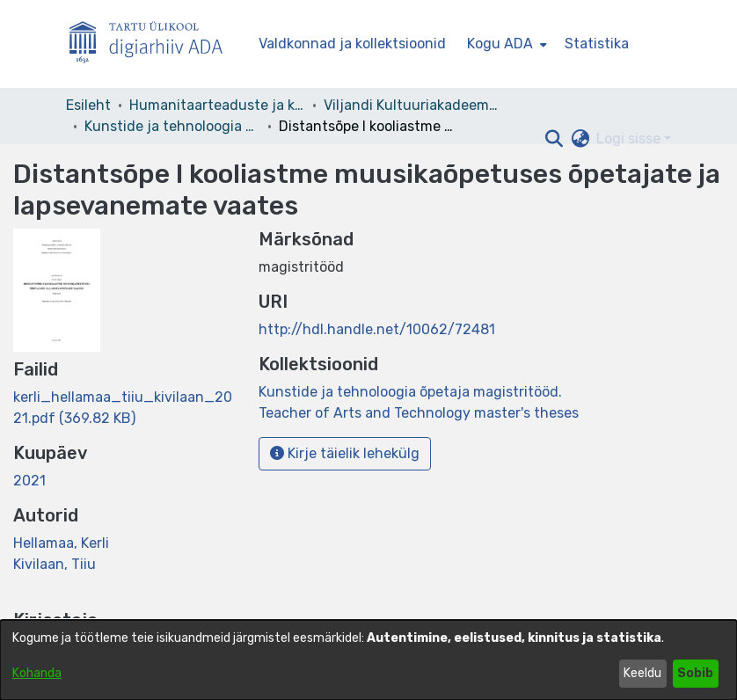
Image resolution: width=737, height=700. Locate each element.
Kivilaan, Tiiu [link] (55, 564)
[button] (554, 139)
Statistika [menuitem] (597, 44)
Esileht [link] (88, 105)
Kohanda (37, 673)
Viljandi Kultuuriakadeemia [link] (412, 105)
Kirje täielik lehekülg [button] (345, 453)
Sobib (695, 673)
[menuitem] (505, 44)
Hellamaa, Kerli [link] (61, 543)
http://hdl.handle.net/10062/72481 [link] (377, 329)
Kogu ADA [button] (500, 44)
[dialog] (368, 660)
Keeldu (642, 673)
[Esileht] (153, 44)
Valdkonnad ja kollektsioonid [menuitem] (352, 44)
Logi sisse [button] (630, 139)
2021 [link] (29, 481)
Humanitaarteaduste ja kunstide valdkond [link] (217, 105)
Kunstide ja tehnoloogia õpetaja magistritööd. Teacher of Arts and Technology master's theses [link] (172, 126)
